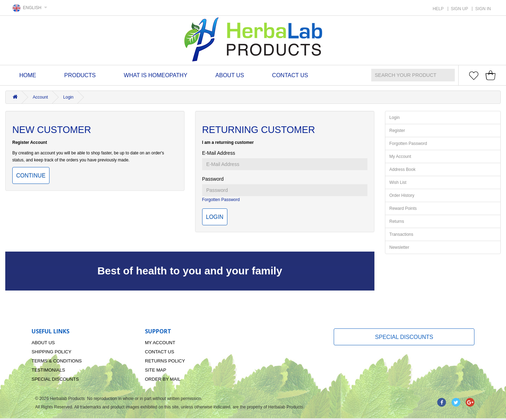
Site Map (156, 370)
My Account (400, 156)
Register (397, 131)
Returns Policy (165, 361)
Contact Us (290, 75)
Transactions (401, 234)
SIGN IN (483, 9)
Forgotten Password (221, 200)
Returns (397, 221)
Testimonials (48, 370)
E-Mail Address (219, 153)
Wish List (398, 182)
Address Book (403, 169)
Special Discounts (55, 379)
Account (40, 97)
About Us (230, 75)
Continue (31, 176)
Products (80, 75)
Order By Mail (163, 379)
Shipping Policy (51, 352)
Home (28, 75)
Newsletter (400, 247)
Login (68, 97)
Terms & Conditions (57, 361)
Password (213, 179)
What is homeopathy (156, 75)
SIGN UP (460, 9)
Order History (402, 195)
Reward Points (403, 208)
